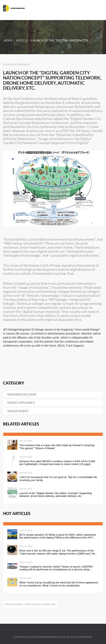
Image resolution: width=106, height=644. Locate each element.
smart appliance (21, 403)
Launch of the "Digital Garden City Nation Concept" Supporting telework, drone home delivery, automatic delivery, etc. (56, 495)
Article (22, 40)
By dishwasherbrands (16, 64)
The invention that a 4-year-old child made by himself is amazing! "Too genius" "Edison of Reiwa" (57, 447)
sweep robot (18, 411)
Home (8, 40)
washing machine (22, 394)
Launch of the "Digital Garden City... (61, 40)
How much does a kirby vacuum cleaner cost (30, 604)
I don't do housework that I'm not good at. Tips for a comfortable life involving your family (58, 479)
